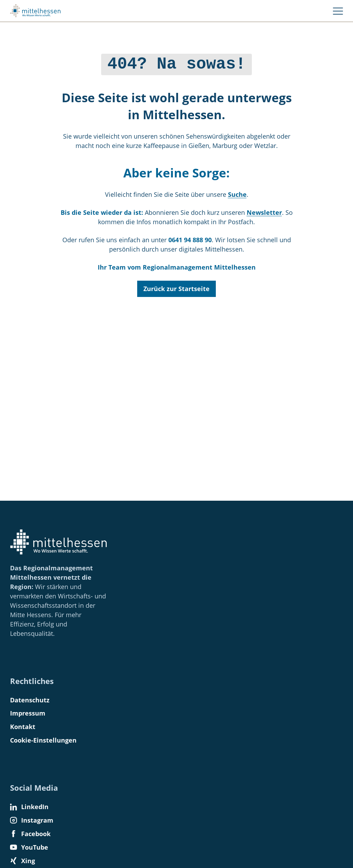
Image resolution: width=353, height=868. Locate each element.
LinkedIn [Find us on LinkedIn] (29, 807)
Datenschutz (30, 700)
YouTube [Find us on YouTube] (29, 847)
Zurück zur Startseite (176, 287)
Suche (237, 193)
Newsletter (264, 211)
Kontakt (23, 727)
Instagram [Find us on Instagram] (32, 820)
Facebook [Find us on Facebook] (30, 834)
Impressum (28, 713)
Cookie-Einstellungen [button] (43, 740)
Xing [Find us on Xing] (23, 861)
